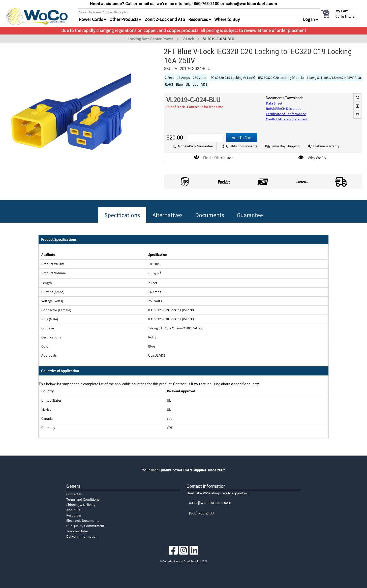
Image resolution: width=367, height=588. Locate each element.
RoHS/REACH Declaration (285, 109)
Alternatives (167, 215)
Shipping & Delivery (81, 505)
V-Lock (188, 39)
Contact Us (74, 494)
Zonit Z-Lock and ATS (165, 19)
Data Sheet (274, 103)
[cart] (341, 14)
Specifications (122, 215)
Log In (309, 19)
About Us (73, 510)
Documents (210, 215)
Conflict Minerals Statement (287, 119)
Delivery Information (82, 536)
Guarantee (250, 215)
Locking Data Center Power (150, 39)
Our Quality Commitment (85, 526)
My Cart (342, 11)
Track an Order (77, 531)
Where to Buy (227, 19)
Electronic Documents (83, 521)
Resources (74, 515)
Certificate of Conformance (286, 114)
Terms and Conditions (83, 499)
